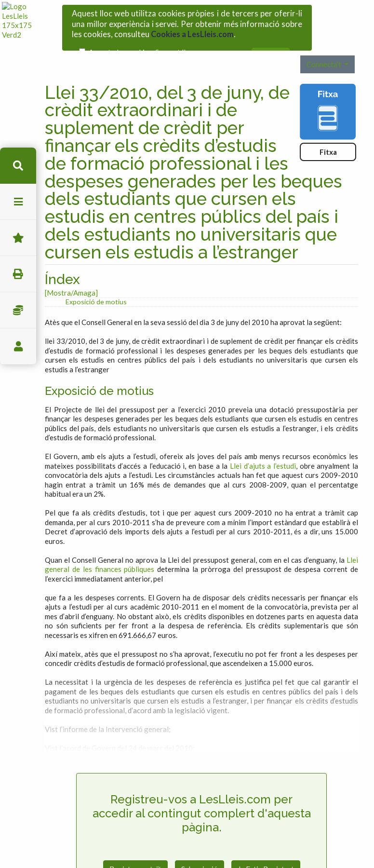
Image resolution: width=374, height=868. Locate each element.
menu (18, 202)
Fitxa (328, 137)
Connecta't (325, 49)
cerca (18, 166)
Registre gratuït (135, 854)
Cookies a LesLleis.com (192, 32)
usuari (18, 346)
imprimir (18, 274)
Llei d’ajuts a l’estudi (263, 451)
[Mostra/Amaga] (71, 278)
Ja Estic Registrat (266, 854)
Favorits (18, 238)
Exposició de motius (96, 287)
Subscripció (200, 854)
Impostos (18, 310)
